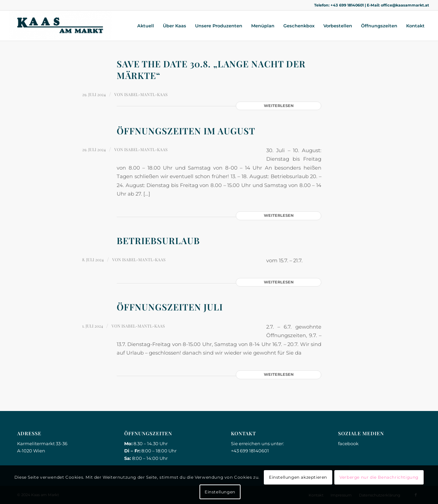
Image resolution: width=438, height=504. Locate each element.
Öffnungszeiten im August (186, 131)
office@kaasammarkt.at (405, 5)
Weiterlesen (279, 106)
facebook (348, 443)
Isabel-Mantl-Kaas (146, 94)
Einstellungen (220, 492)
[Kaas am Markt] (60, 26)
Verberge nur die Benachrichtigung (379, 477)
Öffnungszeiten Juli (170, 307)
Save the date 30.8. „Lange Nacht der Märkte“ (211, 70)
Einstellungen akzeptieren (298, 477)
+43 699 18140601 (347, 5)
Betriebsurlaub (158, 241)
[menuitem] (146, 26)
